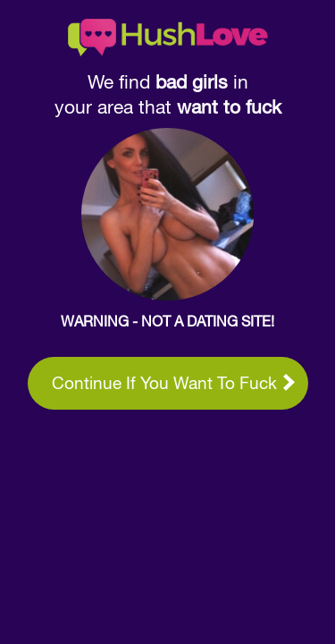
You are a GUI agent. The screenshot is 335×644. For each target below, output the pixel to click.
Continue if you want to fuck (173, 383)
